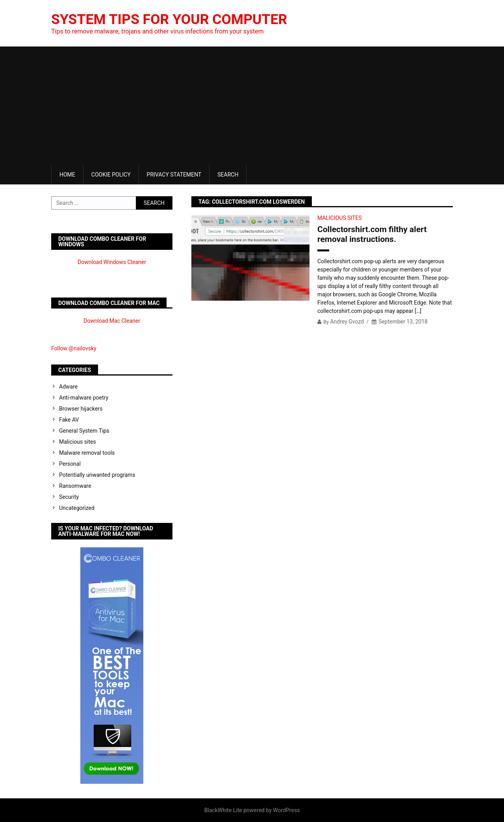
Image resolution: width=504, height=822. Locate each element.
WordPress (286, 810)
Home (67, 175)
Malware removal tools (87, 453)
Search (228, 175)
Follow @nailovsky (74, 348)
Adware (68, 387)
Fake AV (69, 420)
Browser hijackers (81, 409)
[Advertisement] (252, 106)
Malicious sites (340, 218)
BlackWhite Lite (223, 810)
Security (69, 497)
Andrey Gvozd (347, 322)
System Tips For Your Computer (171, 19)
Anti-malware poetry (84, 398)
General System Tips (84, 431)
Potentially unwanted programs (97, 475)
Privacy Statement (174, 175)
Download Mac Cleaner (112, 321)
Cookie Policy (111, 175)
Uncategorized (77, 508)
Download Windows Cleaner (112, 262)
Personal (70, 464)
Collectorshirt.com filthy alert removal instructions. (372, 234)
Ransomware (75, 486)
